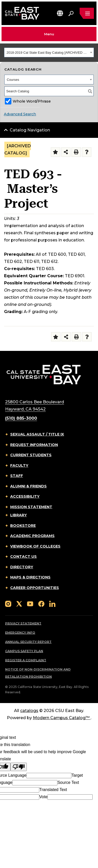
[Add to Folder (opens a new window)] (56, 152)
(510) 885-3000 (21, 418)
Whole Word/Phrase (32, 101)
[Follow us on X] (19, 603)
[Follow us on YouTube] (30, 603)
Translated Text (53, 790)
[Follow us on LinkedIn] (52, 603)
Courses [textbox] (13, 80)
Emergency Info (20, 633)
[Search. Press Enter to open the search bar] (71, 13)
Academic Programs (32, 536)
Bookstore (23, 526)
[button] (60, 13)
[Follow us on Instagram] (8, 603)
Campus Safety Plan (24, 651)
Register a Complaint (26, 660)
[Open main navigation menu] (87, 13)
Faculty (19, 465)
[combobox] (49, 52)
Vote (43, 797)
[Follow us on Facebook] (41, 603)
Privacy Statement (23, 623)
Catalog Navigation (30, 130)
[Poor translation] (19, 767)
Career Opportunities (35, 588)
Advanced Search (20, 114)
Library (19, 515)
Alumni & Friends (28, 486)
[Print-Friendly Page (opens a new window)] (76, 152)
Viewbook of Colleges (35, 546)
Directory (22, 567)
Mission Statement (31, 507)
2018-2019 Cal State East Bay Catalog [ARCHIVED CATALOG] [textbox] (48, 53)
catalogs (29, 711)
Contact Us (23, 557)
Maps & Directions (30, 577)
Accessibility (25, 496)
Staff (17, 476)
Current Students (31, 455)
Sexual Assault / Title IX (37, 434)
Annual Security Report (28, 642)
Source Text (68, 782)
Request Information (34, 445)
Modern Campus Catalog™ (62, 718)
